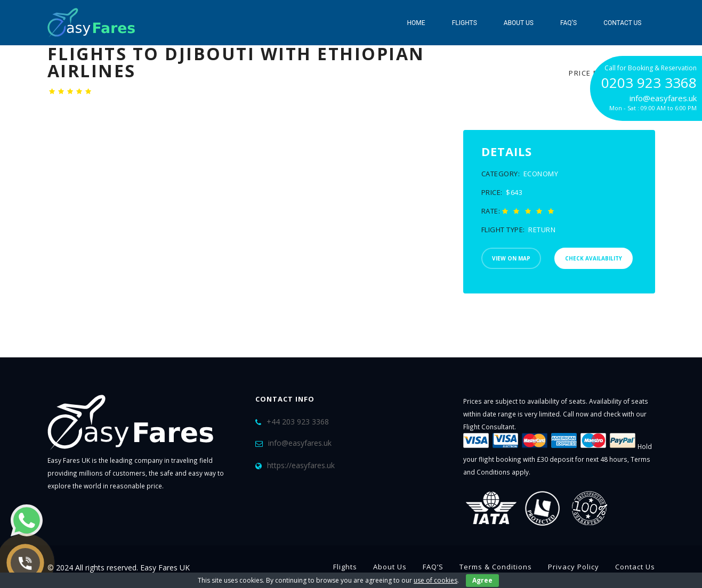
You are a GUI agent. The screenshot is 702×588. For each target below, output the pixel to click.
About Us (519, 23)
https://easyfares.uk (301, 465)
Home (416, 23)
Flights (465, 23)
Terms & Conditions (496, 567)
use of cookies (435, 580)
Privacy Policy (574, 567)
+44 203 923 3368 (298, 422)
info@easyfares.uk (300, 443)
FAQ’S (568, 23)
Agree (482, 580)
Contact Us (622, 23)
